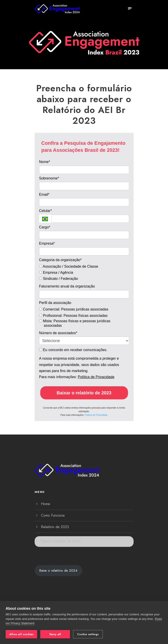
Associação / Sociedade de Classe (69, 266)
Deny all (55, 634)
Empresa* (47, 243)
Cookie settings (88, 634)
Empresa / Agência (56, 273)
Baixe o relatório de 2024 (61, 541)
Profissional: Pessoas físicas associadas (74, 316)
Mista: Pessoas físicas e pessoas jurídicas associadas (75, 323)
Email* (44, 194)
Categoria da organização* (60, 260)
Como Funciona (53, 515)
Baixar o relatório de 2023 (84, 393)
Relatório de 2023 (55, 527)
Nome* (45, 162)
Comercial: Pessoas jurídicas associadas (74, 309)
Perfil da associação (55, 303)
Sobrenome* (49, 178)
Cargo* (45, 227)
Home (46, 504)
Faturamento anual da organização (67, 286)
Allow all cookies (21, 634)
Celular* (46, 211)
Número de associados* (58, 333)
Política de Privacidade (96, 377)
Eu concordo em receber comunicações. (73, 350)
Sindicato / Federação (59, 279)
